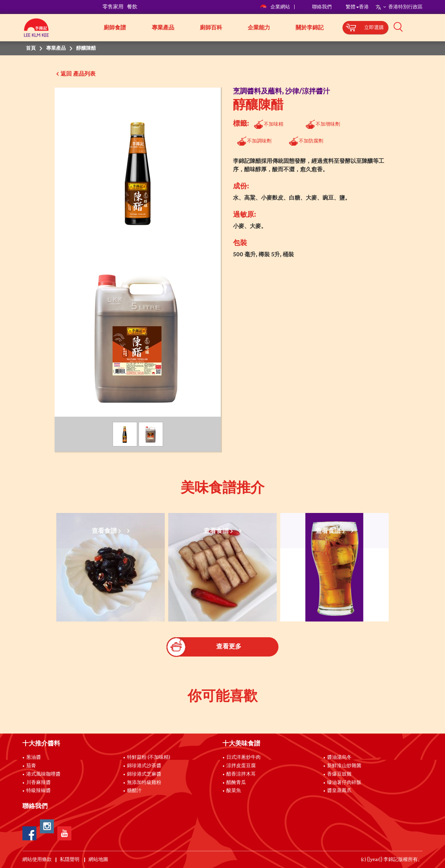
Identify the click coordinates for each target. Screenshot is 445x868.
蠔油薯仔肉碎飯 (344, 783)
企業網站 (276, 7)
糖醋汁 (134, 791)
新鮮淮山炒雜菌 (344, 766)
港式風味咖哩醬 (43, 774)
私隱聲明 (70, 860)
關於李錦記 (310, 28)
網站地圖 (99, 860)
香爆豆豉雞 (339, 774)
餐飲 (132, 7)
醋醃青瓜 (236, 783)
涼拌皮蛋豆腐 (241, 766)
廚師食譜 (115, 28)
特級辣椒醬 (38, 791)
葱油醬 (34, 757)
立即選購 (374, 28)
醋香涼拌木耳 (241, 774)
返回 (66, 74)
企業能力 (259, 28)
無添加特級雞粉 (144, 783)
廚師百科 (211, 28)
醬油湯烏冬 (339, 757)
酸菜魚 (234, 791)
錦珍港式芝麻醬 (144, 774)
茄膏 (31, 766)
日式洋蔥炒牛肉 (243, 757)
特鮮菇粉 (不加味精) (149, 757)
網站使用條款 (37, 860)
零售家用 (113, 7)
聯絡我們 (322, 7)
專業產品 (163, 28)
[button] (425, 27)
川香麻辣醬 (38, 783)
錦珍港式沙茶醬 (144, 766)
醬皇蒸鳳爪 (339, 791)
